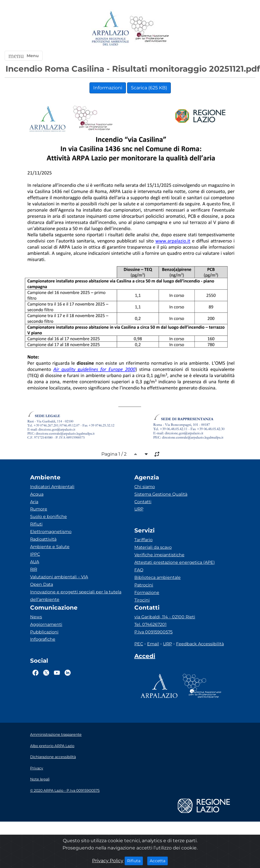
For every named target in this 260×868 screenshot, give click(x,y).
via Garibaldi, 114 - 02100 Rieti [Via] (165, 617)
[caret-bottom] (146, 454)
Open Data (42, 584)
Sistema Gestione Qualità (161, 494)
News (36, 617)
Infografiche (43, 639)
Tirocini (142, 600)
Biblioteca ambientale (158, 577)
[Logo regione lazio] (204, 805)
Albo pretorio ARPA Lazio (52, 746)
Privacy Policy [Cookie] (108, 861)
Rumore (39, 509)
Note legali (40, 779)
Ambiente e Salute (50, 547)
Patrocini (144, 585)
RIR (34, 569)
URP (139, 509)
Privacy (37, 768)
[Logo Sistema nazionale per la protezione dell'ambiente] (149, 29)
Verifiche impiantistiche (159, 555)
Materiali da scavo (153, 547)
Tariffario (143, 540)
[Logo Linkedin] (68, 673)
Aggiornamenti (46, 624)
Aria (34, 502)
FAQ (139, 570)
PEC (139, 644)
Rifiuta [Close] (135, 860)
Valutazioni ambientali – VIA (59, 577)
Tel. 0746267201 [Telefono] (150, 624)
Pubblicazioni (44, 632)
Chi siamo (145, 487)
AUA (35, 562)
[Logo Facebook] (35, 673)
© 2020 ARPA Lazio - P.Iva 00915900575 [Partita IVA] (65, 790)
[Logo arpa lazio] (110, 29)
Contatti (143, 502)
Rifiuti (36, 524)
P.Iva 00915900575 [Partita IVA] (153, 632)
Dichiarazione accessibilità (53, 757)
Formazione (147, 592)
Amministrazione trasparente (56, 734)
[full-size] (157, 454)
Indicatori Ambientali (52, 487)
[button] (24, 56)
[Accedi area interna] (145, 657)
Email (153, 644)
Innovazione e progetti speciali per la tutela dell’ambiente (76, 596)
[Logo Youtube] (57, 673)
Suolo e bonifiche (48, 517)
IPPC (35, 554)
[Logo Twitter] (46, 673)
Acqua (37, 494)
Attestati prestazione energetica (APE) (175, 562)
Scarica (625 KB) (149, 88)
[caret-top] (136, 454)
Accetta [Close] (159, 860)
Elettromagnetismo (51, 532)
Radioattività (43, 539)
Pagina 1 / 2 (114, 454)
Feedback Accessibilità (200, 644)
